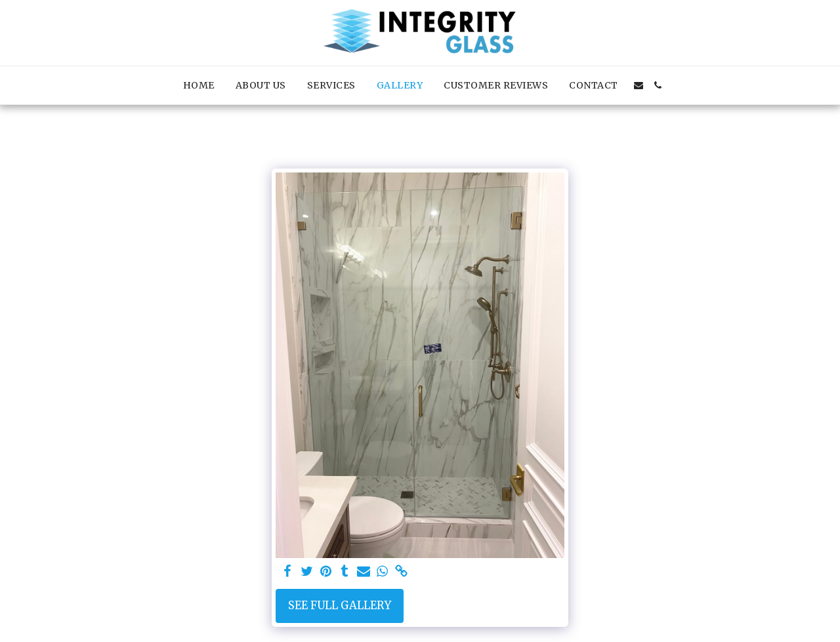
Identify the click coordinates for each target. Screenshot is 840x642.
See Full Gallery (340, 606)
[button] (639, 85)
